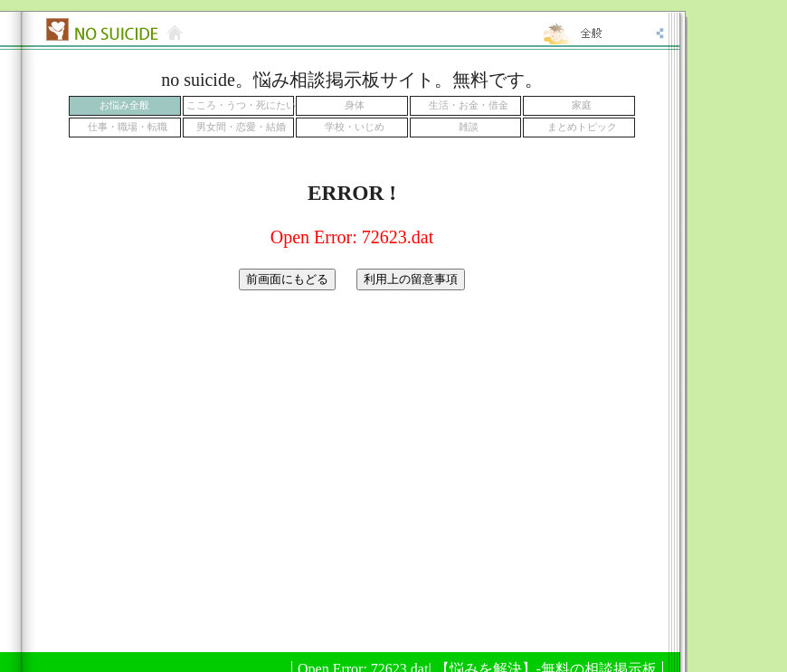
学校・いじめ (355, 127)
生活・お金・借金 (469, 105)
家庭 (582, 105)
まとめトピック (582, 127)
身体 (355, 105)
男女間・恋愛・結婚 (241, 127)
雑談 (469, 127)
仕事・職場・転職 (128, 127)
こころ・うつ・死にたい (241, 105)
